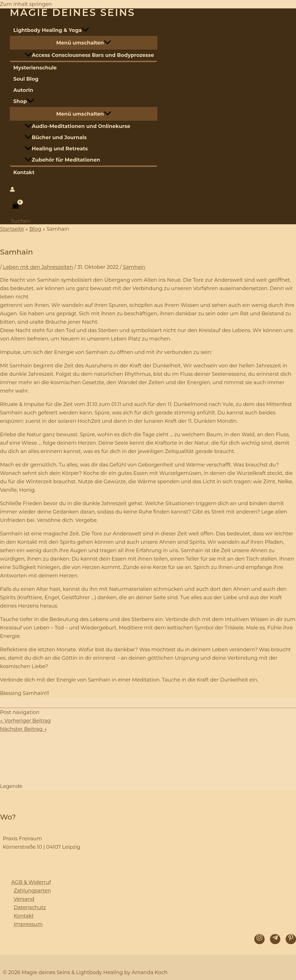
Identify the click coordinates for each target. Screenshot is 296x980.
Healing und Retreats (56, 149)
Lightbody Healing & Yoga (51, 30)
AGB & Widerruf (31, 882)
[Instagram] (259, 939)
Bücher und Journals (56, 137)
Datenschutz (30, 907)
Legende (11, 786)
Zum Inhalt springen (26, 4)
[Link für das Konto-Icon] (12, 190)
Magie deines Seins (73, 12)
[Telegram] (275, 939)
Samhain (134, 267)
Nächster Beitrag (23, 729)
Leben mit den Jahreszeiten (38, 267)
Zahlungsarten (32, 891)
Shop (24, 101)
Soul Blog (26, 79)
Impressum (28, 924)
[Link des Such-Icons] (21, 221)
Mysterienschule (35, 68)
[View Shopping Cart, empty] (16, 206)
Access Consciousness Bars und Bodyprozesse (89, 55)
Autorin (23, 90)
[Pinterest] (291, 939)
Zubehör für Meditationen (62, 160)
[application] (85, 30)
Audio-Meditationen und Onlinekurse (78, 126)
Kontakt (24, 172)
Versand (24, 899)
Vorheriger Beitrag (25, 721)
